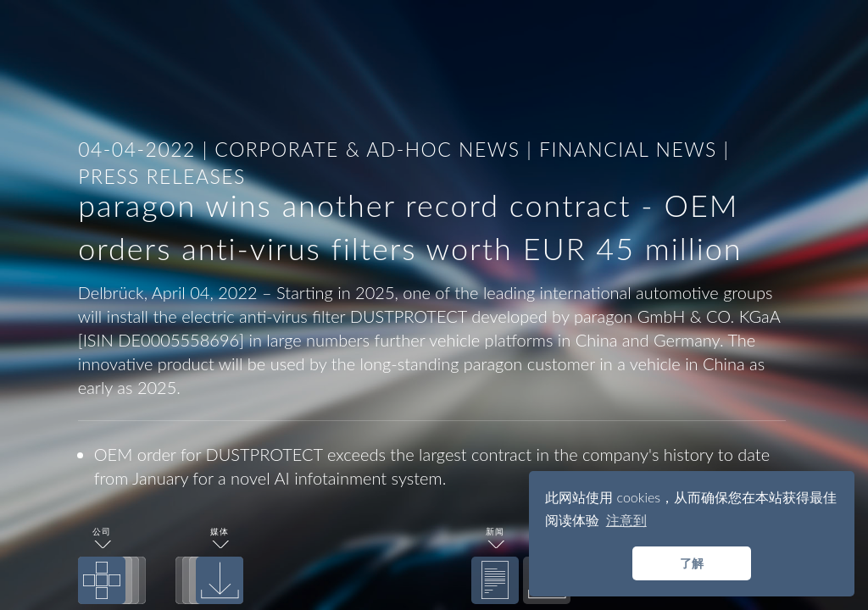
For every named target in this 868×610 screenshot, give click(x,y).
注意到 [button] (626, 520)
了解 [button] (692, 563)
